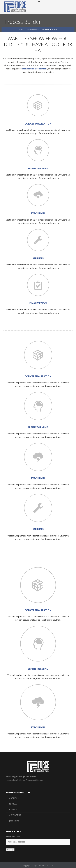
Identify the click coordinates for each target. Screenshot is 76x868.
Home (22, 30)
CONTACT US (15, 815)
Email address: (13, 837)
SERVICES (13, 804)
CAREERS (13, 809)
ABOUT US (14, 798)
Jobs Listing (14, 821)
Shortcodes (33, 30)
